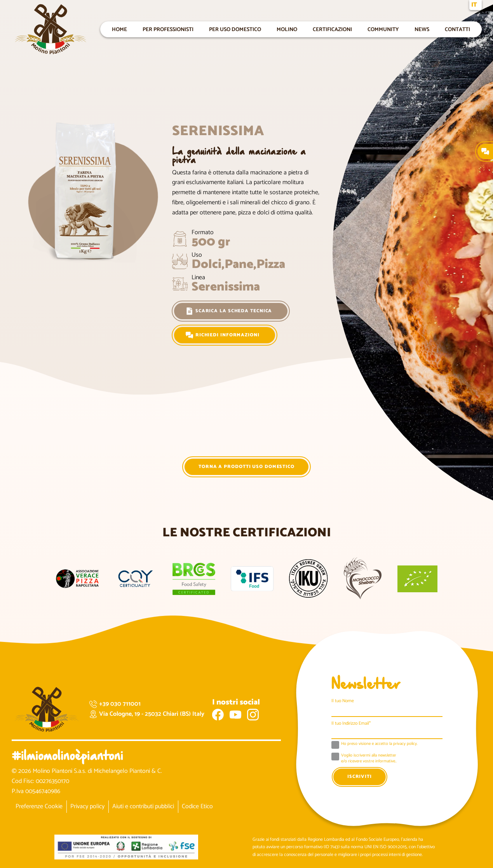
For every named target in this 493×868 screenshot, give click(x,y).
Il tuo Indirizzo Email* (351, 723)
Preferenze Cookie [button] (39, 806)
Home (119, 29)
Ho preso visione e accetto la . (379, 744)
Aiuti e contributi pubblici (143, 806)
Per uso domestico (235, 29)
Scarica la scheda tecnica (229, 311)
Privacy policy (87, 806)
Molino (287, 29)
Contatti (457, 29)
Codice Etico (197, 806)
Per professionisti (168, 29)
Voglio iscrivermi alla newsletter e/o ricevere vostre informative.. (369, 759)
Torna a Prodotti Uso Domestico (246, 467)
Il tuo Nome (343, 701)
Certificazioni (332, 29)
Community (383, 29)
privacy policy (405, 744)
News (422, 29)
